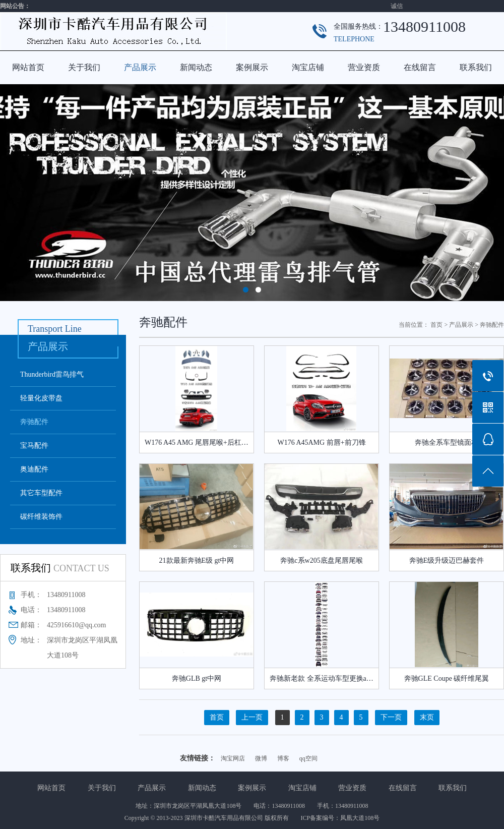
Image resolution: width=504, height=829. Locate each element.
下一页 (391, 717)
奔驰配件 (34, 422)
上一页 (252, 717)
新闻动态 (196, 67)
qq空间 (308, 758)
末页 (427, 717)
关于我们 (84, 67)
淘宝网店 (233, 758)
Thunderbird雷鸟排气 (52, 374)
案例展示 (252, 67)
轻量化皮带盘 (41, 398)
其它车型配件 (41, 493)
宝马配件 (34, 446)
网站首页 (28, 67)
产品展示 (140, 67)
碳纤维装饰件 (41, 517)
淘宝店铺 (308, 67)
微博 (261, 758)
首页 (436, 325)
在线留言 (420, 67)
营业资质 (364, 67)
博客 (283, 758)
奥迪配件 (34, 469)
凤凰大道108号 (360, 818)
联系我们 (476, 67)
